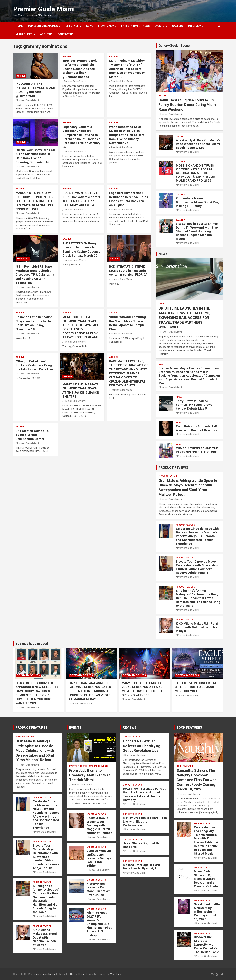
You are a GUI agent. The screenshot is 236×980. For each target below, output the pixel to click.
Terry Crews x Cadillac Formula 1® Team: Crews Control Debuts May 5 (194, 405)
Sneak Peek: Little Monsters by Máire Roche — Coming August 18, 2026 (207, 912)
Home (19, 26)
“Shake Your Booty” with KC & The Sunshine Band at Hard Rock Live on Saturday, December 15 (35, 156)
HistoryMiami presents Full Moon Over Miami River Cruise (99, 889)
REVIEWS (130, 727)
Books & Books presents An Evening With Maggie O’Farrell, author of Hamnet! (100, 825)
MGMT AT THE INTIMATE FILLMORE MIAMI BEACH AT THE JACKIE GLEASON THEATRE (81, 390)
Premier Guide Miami (44, 9)
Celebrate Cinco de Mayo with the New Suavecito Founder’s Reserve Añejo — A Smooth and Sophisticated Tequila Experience (197, 536)
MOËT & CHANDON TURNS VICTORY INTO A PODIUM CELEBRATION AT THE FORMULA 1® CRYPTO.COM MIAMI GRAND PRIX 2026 (196, 173)
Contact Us (66, 34)
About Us (46, 34)
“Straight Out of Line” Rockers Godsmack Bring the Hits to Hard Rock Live (34, 365)
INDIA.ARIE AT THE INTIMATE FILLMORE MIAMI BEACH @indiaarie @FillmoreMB (35, 90)
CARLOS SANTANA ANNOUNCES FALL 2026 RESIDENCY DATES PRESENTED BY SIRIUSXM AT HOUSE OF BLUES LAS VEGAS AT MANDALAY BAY (92, 691)
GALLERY (178, 26)
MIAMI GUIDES (24, 34)
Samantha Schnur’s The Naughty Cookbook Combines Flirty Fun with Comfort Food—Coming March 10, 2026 (197, 780)
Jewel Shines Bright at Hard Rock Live (143, 845)
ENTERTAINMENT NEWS (135, 26)
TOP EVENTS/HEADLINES (43, 26)
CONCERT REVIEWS (132, 737)
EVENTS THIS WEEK (79, 766)
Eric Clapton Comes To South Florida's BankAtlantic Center (32, 435)
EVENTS (160, 26)
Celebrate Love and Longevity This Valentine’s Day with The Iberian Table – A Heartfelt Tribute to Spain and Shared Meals (206, 840)
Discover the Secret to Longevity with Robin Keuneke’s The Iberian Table (206, 944)
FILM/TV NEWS (107, 26)
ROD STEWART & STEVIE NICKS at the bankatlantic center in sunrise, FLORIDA (128, 271)
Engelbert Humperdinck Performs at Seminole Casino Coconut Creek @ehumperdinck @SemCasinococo (79, 69)
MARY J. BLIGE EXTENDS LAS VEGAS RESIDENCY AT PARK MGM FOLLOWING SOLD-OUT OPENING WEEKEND (143, 689)
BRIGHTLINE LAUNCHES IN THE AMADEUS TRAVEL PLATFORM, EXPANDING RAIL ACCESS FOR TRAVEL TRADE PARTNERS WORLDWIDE (184, 318)
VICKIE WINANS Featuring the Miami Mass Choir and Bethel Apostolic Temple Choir (128, 323)
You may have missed (32, 644)
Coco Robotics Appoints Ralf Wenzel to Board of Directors (197, 428)
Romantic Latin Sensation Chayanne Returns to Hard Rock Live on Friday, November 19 (34, 323)
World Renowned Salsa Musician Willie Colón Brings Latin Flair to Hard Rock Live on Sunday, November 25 (127, 135)
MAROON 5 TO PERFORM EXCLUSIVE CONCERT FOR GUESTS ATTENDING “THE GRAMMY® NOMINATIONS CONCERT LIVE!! (35, 201)
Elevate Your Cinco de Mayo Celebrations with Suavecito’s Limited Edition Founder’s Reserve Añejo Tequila (197, 567)
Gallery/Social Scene (174, 46)
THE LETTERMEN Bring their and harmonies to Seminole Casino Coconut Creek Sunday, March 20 (81, 249)
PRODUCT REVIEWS (173, 468)
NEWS (90, 26)
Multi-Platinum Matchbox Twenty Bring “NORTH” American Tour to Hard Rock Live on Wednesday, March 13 (127, 69)
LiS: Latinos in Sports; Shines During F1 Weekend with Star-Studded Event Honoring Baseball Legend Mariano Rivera (197, 231)
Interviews (196, 26)
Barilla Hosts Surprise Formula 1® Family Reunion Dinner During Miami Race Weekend (188, 105)
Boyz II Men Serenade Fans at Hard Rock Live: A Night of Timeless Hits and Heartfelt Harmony (144, 794)
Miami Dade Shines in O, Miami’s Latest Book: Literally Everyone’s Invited (207, 879)
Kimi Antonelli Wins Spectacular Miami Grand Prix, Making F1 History (198, 202)
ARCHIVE (21, 76)
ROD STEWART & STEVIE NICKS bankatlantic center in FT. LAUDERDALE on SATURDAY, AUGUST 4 (81, 199)
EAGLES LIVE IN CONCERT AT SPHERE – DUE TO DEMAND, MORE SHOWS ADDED (196, 687)
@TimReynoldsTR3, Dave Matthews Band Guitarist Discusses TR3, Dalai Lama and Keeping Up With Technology (35, 275)
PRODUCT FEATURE (168, 476)
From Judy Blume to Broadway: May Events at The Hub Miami (90, 775)
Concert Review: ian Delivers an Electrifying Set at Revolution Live (142, 746)
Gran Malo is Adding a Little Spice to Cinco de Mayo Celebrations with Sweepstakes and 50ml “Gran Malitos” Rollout (35, 751)
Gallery (163, 96)
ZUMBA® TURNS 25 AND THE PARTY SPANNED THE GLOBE (197, 450)
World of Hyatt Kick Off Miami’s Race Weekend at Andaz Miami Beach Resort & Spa (198, 144)
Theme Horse (77, 974)
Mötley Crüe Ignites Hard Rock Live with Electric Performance (145, 822)
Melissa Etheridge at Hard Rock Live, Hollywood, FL (141, 867)
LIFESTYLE (72, 26)
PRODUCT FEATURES (31, 727)
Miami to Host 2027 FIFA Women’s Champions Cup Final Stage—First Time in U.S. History (99, 924)
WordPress (116, 974)
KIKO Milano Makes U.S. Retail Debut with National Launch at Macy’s (197, 627)
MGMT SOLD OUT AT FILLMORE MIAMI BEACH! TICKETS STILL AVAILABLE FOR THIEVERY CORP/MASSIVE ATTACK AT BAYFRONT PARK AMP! (82, 327)
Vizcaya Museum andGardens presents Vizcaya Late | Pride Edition (99, 858)
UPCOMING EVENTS (99, 766)
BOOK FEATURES (189, 727)
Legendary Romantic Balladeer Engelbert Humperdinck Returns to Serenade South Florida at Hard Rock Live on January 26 (81, 137)
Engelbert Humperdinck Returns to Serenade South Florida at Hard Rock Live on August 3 (129, 199)
